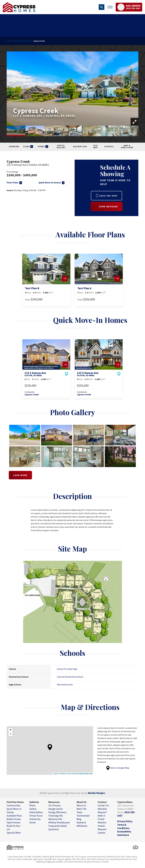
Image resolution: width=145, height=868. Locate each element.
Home (9, 41)
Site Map (95, 146)
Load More (20, 475)
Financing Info (56, 816)
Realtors (102, 822)
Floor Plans (14, 182)
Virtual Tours (36, 816)
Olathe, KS (28, 41)
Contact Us (103, 805)
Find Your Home (15, 802)
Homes (43, 147)
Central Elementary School (70, 677)
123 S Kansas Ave (35, 374)
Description (80, 146)
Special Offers (14, 833)
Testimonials (83, 816)
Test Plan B (32, 288)
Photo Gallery (61, 146)
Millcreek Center (65, 685)
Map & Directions (127, 146)
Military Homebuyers (59, 822)
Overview (14, 146)
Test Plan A (84, 288)
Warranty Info (55, 819)
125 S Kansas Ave (88, 374)
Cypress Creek (32, 395)
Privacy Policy (125, 821)
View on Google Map (118, 768)
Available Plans (14, 816)
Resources (54, 802)
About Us (82, 802)
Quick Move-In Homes (51, 182)
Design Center (56, 809)
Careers (102, 833)
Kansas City (18, 41)
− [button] (11, 734)
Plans (28, 147)
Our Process (55, 805)
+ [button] (11, 730)
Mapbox (63, 774)
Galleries (34, 802)
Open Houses (13, 822)
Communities (13, 805)
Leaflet (55, 774)
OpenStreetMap (73, 774)
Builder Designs (97, 793)
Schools (109, 146)
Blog (79, 819)
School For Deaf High (67, 669)
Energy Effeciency (57, 812)
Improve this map (86, 774)
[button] (102, 7)
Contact (102, 802)
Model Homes (14, 819)
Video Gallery (36, 812)
